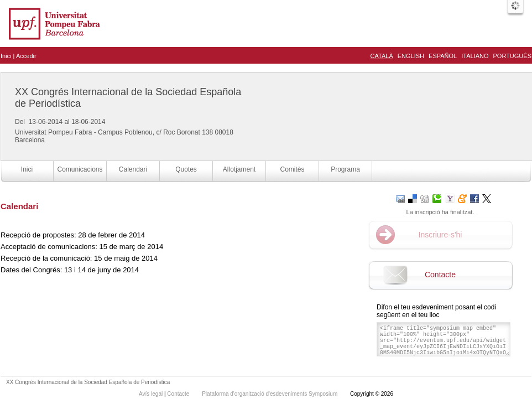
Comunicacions (80, 169)
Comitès (292, 169)
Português (512, 56)
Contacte (440, 275)
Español (443, 56)
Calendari (133, 169)
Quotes (186, 169)
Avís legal (152, 394)
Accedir (26, 56)
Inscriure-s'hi (440, 235)
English (411, 56)
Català (382, 56)
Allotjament (239, 169)
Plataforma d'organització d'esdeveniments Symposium (270, 394)
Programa (345, 169)
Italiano (475, 56)
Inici (6, 56)
